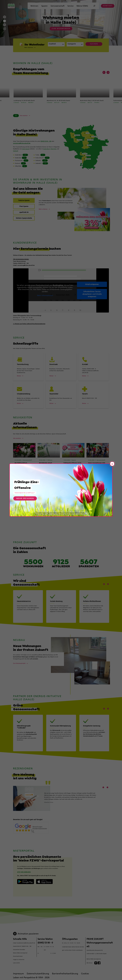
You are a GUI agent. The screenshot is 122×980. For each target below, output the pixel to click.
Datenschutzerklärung (38, 972)
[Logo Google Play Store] (26, 880)
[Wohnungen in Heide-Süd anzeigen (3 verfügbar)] (22, 158)
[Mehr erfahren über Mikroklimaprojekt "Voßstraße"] (28, 738)
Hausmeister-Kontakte (19, 948)
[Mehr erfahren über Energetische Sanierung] (94, 738)
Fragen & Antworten (19, 958)
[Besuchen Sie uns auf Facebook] (99, 962)
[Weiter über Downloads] (61, 376)
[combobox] (56, 44)
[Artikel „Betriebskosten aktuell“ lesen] (44, 477)
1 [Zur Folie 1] (5, 17)
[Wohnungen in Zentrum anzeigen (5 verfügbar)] (22, 163)
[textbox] (74, 45)
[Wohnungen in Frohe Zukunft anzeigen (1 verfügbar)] (43, 158)
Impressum (18, 972)
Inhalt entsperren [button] (92, 284)
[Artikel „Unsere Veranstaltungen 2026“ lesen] (93, 475)
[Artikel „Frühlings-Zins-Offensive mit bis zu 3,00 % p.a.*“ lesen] (68, 478)
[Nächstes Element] (108, 72)
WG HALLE (89, 962)
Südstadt (16, 151)
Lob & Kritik (16, 962)
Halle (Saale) (26, 149)
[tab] (24, 200)
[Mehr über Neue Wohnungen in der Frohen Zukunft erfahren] (20, 655)
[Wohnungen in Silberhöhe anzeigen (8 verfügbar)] (22, 166)
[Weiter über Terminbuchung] (28, 376)
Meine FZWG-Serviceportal (94, 958)
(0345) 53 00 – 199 (27, 945)
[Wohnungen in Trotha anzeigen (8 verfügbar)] (43, 155)
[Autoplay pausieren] (5, 29)
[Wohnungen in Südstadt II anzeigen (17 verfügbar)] (43, 163)
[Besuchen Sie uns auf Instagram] (96, 962)
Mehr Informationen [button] (45, 296)
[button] (33, 47)
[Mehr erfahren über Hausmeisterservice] (28, 610)
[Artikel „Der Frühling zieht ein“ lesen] (20, 477)
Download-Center (18, 955)
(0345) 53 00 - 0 (45, 942)
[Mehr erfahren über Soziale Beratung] (61, 610)
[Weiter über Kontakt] (94, 376)
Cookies (85, 972)
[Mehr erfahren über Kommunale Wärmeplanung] (61, 738)
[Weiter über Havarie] (94, 403)
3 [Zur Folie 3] (5, 25)
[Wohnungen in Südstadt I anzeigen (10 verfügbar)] (43, 160)
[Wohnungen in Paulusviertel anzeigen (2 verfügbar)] (22, 160)
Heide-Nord (46, 149)
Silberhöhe (53, 149)
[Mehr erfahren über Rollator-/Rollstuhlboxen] (94, 610)
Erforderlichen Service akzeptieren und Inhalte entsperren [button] (92, 294)
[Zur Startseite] (11, 6)
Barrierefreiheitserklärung (65, 972)
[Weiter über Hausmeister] (61, 403)
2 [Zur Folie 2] (5, 21)
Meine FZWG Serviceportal (20, 952)
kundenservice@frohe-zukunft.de (26, 942)
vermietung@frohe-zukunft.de (22, 143)
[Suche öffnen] (94, 6)
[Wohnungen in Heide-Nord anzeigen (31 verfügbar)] (22, 155)
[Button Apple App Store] (44, 880)
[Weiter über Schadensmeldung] (28, 403)
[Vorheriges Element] (104, 72)
